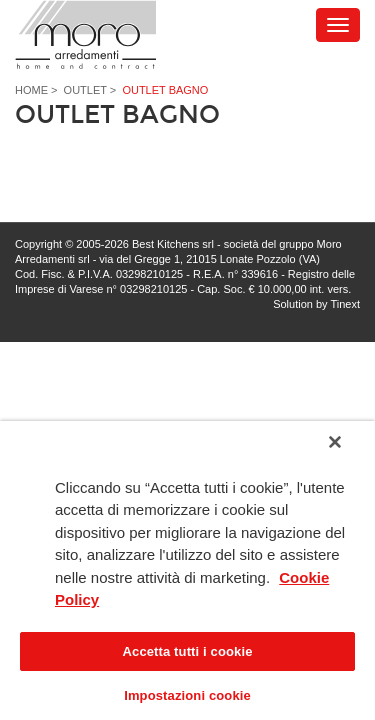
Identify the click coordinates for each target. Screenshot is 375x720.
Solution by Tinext (316, 304)
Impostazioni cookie (187, 695)
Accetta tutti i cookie (188, 651)
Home (31, 90)
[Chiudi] (349, 453)
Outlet (85, 90)
